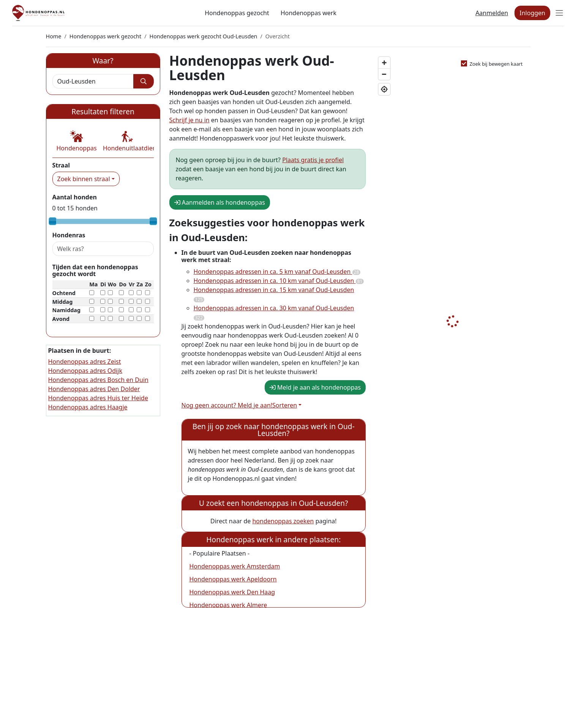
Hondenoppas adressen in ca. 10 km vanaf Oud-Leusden (279, 281)
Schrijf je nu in (189, 120)
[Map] (452, 344)
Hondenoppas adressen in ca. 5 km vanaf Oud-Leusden (277, 272)
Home (54, 36)
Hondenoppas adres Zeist (85, 362)
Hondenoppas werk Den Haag (232, 592)
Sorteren (285, 405)
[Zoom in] (384, 63)
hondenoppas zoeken (283, 521)
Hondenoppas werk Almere (228, 605)
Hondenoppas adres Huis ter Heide (98, 398)
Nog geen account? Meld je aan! (227, 405)
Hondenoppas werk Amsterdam (235, 566)
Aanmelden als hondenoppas (220, 202)
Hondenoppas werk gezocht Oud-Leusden (204, 36)
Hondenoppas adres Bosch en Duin (98, 380)
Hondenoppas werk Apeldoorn (233, 579)
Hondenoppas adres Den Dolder (94, 389)
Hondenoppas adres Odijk (85, 371)
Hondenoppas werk (309, 13)
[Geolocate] (384, 89)
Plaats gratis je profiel (313, 160)
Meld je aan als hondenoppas (315, 387)
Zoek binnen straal (84, 179)
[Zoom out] (384, 74)
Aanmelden (492, 13)
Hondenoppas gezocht (237, 13)
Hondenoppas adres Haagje (88, 407)
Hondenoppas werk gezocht (105, 36)
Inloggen (532, 13)
